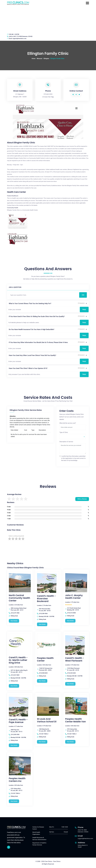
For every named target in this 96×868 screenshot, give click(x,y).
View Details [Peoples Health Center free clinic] (42, 681)
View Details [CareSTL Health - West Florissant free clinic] (70, 684)
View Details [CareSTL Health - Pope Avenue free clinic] (14, 745)
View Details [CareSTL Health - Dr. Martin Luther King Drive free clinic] (14, 686)
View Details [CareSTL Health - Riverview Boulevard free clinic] (42, 624)
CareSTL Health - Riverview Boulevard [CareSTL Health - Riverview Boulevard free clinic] (46, 599)
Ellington (46, 59)
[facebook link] (9, 847)
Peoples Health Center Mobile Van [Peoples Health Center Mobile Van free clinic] (75, 720)
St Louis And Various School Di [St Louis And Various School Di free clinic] (47, 720)
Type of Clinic (64, 432)
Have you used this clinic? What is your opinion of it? (28, 368)
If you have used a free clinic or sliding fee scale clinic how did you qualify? (37, 316)
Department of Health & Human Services (39, 844)
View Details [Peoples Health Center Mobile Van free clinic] (70, 742)
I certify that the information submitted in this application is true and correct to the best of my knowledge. (73, 458)
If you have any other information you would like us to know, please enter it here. (38, 342)
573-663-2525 (48, 94)
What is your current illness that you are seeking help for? (30, 303)
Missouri (40, 59)
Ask (83, 295)
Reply (84, 309)
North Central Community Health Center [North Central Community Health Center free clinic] (19, 598)
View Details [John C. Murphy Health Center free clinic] (70, 621)
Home (34, 59)
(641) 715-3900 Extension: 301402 (23, 36)
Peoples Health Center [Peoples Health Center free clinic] (45, 659)
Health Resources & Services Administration (39, 839)
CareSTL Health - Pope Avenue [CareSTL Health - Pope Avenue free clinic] (18, 721)
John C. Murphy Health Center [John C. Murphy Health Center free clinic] (74, 597)
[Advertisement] (48, 19)
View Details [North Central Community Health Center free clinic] (14, 621)
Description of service (66, 442)
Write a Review (82, 499)
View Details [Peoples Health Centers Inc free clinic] (14, 801)
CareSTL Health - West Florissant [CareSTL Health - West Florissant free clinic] (75, 659)
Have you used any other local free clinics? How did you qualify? (32, 355)
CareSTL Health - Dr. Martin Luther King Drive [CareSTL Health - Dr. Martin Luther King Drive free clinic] (18, 660)
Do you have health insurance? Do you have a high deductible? (32, 329)
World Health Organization (36, 833)
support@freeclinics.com (19, 39)
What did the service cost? (68, 423)
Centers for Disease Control (38, 828)
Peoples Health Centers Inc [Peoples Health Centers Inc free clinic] (17, 780)
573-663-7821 (47, 97)
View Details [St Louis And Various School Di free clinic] (42, 742)
